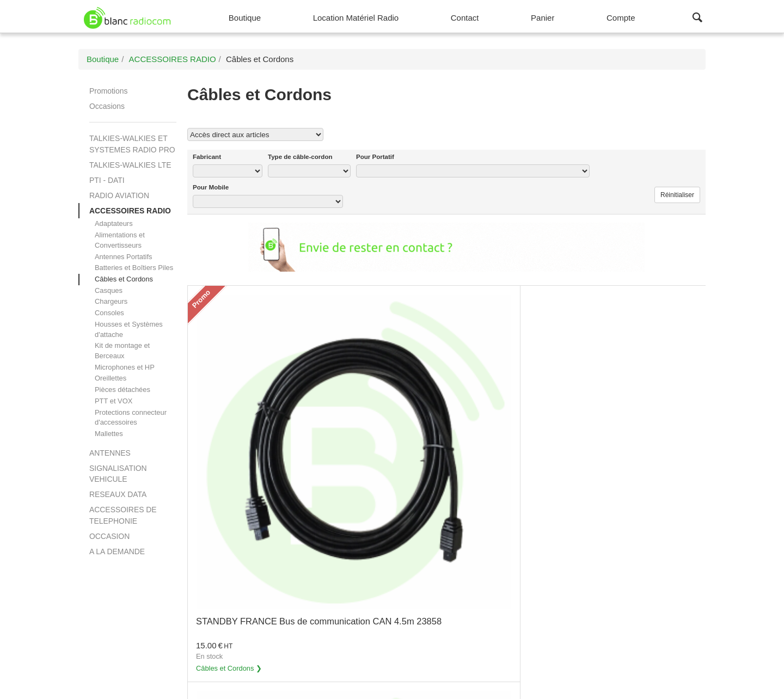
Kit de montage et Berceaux (122, 351)
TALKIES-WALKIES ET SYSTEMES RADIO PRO (132, 144)
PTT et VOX (114, 401)
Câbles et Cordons (124, 279)
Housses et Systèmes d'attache (129, 329)
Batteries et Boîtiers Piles (134, 268)
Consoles (109, 313)
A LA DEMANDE (117, 551)
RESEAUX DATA (118, 494)
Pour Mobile (211, 187)
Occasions (107, 106)
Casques (109, 290)
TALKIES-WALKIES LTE (130, 165)
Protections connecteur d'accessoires (131, 418)
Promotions (108, 91)
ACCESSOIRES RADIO (130, 211)
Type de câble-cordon (300, 157)
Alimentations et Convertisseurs (120, 240)
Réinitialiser (677, 195)
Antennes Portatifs (123, 257)
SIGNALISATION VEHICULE (118, 474)
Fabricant (207, 157)
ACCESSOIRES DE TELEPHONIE (123, 515)
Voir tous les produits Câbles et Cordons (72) (615, 134)
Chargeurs (111, 301)
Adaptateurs (114, 223)
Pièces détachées (122, 390)
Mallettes (109, 434)
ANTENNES (110, 453)
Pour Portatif (375, 157)
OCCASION (109, 536)
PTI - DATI (107, 180)
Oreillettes (111, 378)
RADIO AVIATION (119, 195)
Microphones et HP (125, 367)
